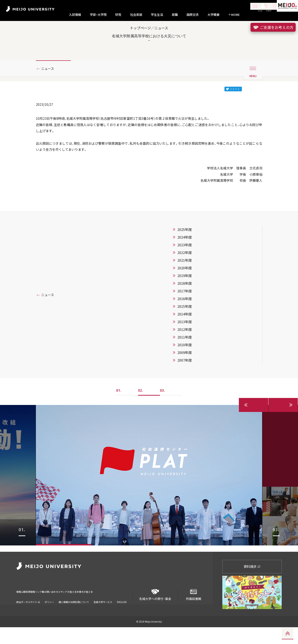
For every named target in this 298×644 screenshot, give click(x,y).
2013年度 (185, 345)
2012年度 (185, 352)
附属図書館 (193, 609)
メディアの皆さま (98, 605)
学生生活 (157, 15)
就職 (175, 15)
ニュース (49, 82)
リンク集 (54, 605)
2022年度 (185, 275)
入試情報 (75, 15)
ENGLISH (122, 612)
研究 (118, 15)
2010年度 (185, 368)
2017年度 (185, 314)
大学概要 (213, 15)
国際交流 (193, 15)
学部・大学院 (98, 15)
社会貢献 (136, 15)
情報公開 (22, 605)
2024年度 (185, 260)
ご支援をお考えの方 (273, 27)
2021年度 (185, 283)
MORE (234, 15)
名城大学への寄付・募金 (155, 609)
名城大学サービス (103, 612)
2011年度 (185, 360)
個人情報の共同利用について (74, 612)
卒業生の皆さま (124, 605)
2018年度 (185, 306)
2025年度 (185, 252)
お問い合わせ (73, 605)
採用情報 (38, 605)
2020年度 (185, 291)
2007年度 (185, 383)
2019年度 (185, 298)
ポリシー (49, 612)
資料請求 (252, 583)
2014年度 (185, 337)
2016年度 (185, 322)
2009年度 (185, 375)
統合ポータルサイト (28, 612)
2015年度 (185, 329)
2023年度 (185, 268)
